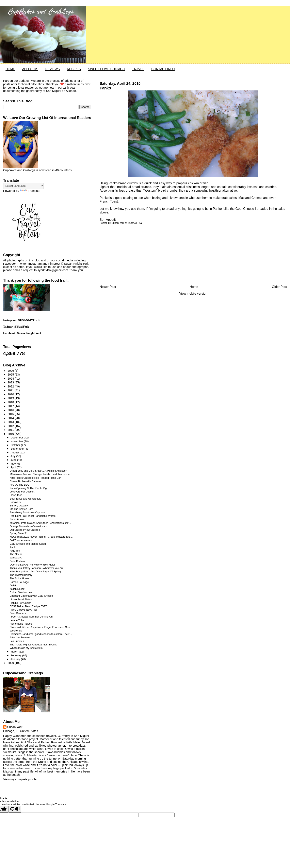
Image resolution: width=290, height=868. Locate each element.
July (13, 456)
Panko (105, 88)
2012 (11, 426)
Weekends (16, 631)
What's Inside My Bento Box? (26, 648)
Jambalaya (16, 558)
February (16, 655)
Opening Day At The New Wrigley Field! (32, 565)
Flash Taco (16, 495)
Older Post (279, 287)
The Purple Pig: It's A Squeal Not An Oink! (34, 645)
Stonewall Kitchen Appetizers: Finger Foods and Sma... (41, 627)
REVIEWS (53, 69)
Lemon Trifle (17, 620)
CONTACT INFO (163, 69)
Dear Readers (18, 613)
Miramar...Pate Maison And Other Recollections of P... (40, 523)
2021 (11, 390)
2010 (11, 434)
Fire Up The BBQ (20, 485)
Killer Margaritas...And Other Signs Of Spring (35, 572)
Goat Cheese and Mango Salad (28, 544)
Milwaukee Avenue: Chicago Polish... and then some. (40, 474)
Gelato (13, 586)
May (13, 464)
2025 (11, 375)
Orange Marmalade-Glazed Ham (28, 526)
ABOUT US (30, 69)
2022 (11, 386)
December (17, 438)
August (15, 453)
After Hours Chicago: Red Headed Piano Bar (35, 478)
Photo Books (17, 520)
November (17, 441)
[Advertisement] (130, 256)
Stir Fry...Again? (19, 506)
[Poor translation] (15, 809)
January (16, 659)
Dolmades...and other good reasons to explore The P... (41, 634)
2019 (11, 398)
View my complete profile (20, 779)
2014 (11, 418)
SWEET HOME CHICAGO (106, 69)
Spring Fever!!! (18, 533)
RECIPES (74, 69)
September (18, 449)
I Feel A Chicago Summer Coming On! (31, 617)
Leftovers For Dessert (22, 492)
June (14, 460)
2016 (11, 410)
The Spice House (20, 578)
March (15, 652)
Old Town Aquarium (21, 540)
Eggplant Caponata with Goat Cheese (31, 596)
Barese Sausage (19, 582)
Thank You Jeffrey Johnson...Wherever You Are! (37, 568)
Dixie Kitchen (17, 561)
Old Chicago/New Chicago (25, 530)
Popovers (15, 502)
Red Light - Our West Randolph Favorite (33, 516)
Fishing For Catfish (20, 603)
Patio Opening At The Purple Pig (28, 488)
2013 (11, 422)
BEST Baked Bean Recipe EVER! (29, 606)
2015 (11, 414)
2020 (11, 394)
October (16, 445)
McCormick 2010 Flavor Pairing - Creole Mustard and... (41, 537)
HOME (10, 69)
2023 (11, 382)
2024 (11, 379)
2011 (11, 430)
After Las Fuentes (20, 638)
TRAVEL (138, 69)
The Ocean (16, 554)
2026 (11, 371)
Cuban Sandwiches (21, 592)
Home (194, 287)
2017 (11, 406)
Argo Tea (15, 551)
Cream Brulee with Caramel (26, 481)
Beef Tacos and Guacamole (26, 499)
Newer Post (108, 287)
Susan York (15, 727)
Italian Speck (17, 589)
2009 (11, 663)
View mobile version (193, 293)
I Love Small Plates (21, 600)
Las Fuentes (17, 641)
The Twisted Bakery (21, 575)
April (14, 467)
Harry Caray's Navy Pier (23, 610)
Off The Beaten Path (21, 509)
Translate (30, 191)
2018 (11, 402)
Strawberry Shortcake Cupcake (28, 513)
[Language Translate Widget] (23, 186)
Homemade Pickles (21, 624)
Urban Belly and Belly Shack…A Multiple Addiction (38, 471)
